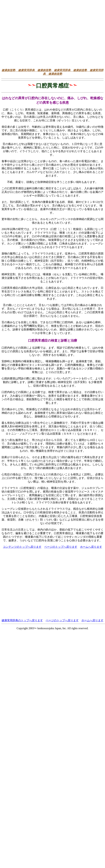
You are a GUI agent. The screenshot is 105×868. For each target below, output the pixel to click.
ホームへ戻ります (91, 547)
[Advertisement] (32, 34)
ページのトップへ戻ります (61, 547)
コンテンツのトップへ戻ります (22, 547)
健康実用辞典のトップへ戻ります (22, 620)
